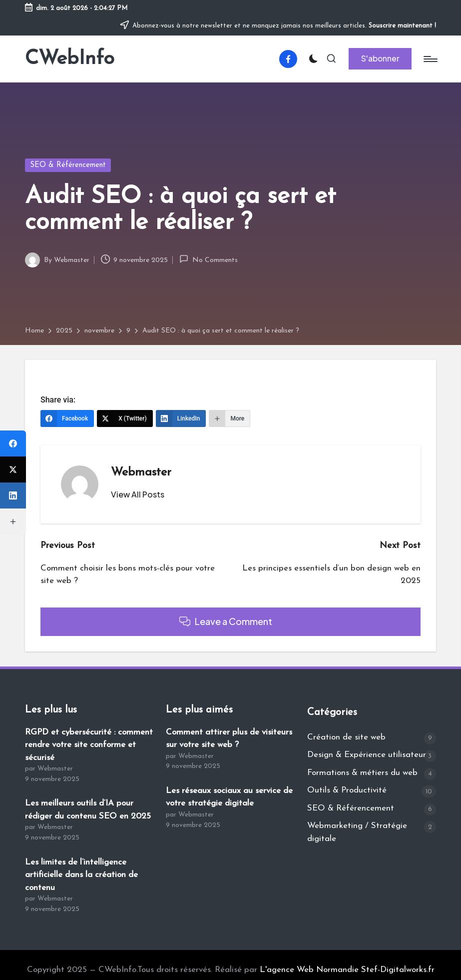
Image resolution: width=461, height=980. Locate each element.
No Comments (208, 259)
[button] (380, 58)
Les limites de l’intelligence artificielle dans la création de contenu (81, 875)
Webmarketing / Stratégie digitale (357, 832)
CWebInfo (70, 59)
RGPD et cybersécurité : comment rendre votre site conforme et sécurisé (89, 745)
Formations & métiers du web (362, 773)
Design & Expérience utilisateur (367, 755)
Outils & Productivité (347, 790)
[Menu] (430, 59)
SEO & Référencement (68, 165)
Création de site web (346, 737)
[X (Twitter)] (125, 418)
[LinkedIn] (181, 418)
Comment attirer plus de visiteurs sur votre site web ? (229, 739)
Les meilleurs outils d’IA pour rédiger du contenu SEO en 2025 (88, 810)
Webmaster (141, 472)
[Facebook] (67, 418)
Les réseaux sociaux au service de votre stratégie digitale (229, 797)
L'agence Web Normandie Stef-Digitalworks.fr (347, 970)
